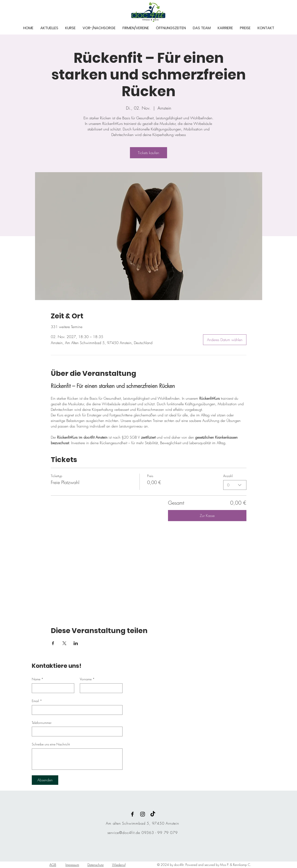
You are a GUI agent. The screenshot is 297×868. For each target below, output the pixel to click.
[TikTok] (153, 814)
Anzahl (228, 476)
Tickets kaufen (148, 153)
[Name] (52, 688)
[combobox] (235, 485)
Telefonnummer (42, 723)
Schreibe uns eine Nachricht (51, 744)
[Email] (76, 710)
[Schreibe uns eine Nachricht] (77, 759)
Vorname (87, 679)
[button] (49, 28)
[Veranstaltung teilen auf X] (64, 643)
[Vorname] (100, 688)
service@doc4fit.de (124, 833)
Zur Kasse (207, 516)
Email (37, 701)
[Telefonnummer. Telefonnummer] (76, 732)
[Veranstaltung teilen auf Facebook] (53, 643)
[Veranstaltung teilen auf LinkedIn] (76, 643)
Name (38, 679)
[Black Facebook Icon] (132, 814)
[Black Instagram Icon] (143, 814)
